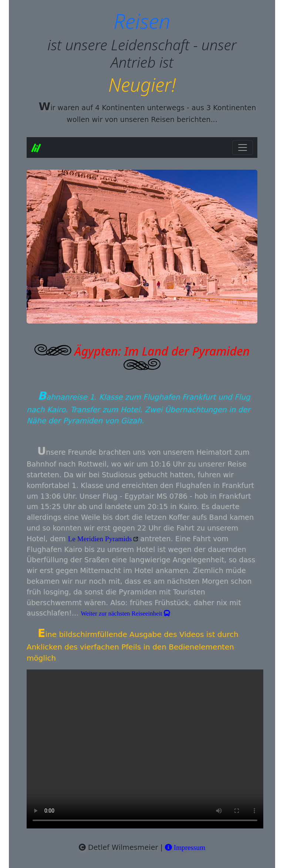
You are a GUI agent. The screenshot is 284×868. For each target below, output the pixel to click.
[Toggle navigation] (243, 148)
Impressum (185, 847)
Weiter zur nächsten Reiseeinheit (126, 613)
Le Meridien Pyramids (101, 539)
